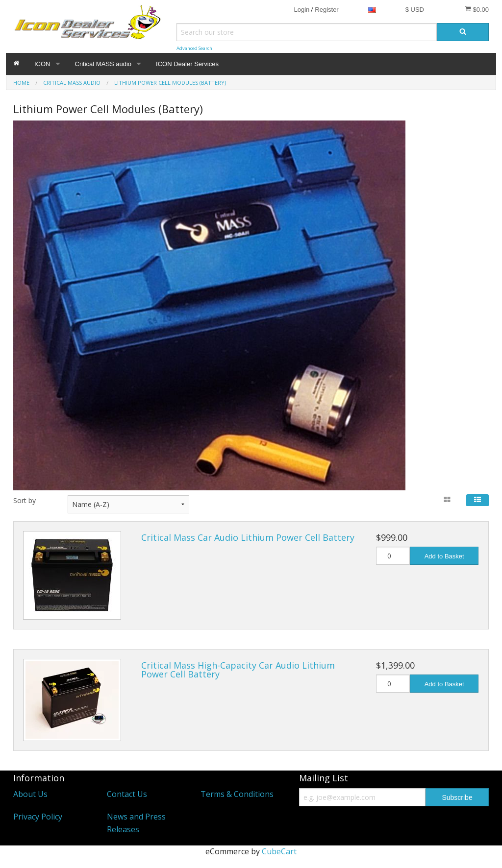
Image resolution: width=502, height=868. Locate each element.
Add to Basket (444, 556)
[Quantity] (393, 556)
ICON (42, 64)
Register (326, 10)
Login (301, 10)
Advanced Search (194, 48)
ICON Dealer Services (187, 64)
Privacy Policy (38, 817)
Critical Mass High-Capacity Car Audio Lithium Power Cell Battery (238, 670)
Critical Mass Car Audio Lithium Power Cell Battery (248, 537)
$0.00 (477, 9)
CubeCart (279, 851)
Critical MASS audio (103, 64)
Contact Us (127, 794)
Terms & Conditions (237, 794)
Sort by (25, 500)
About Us (30, 794)
